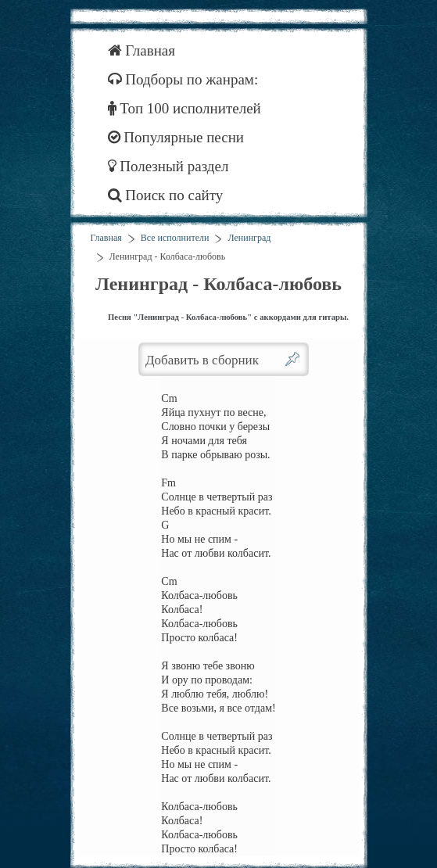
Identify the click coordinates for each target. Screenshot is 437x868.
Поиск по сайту (166, 195)
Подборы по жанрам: (183, 79)
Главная (142, 50)
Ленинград (249, 238)
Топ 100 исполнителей (184, 108)
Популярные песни (176, 137)
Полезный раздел (168, 166)
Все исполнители (175, 238)
